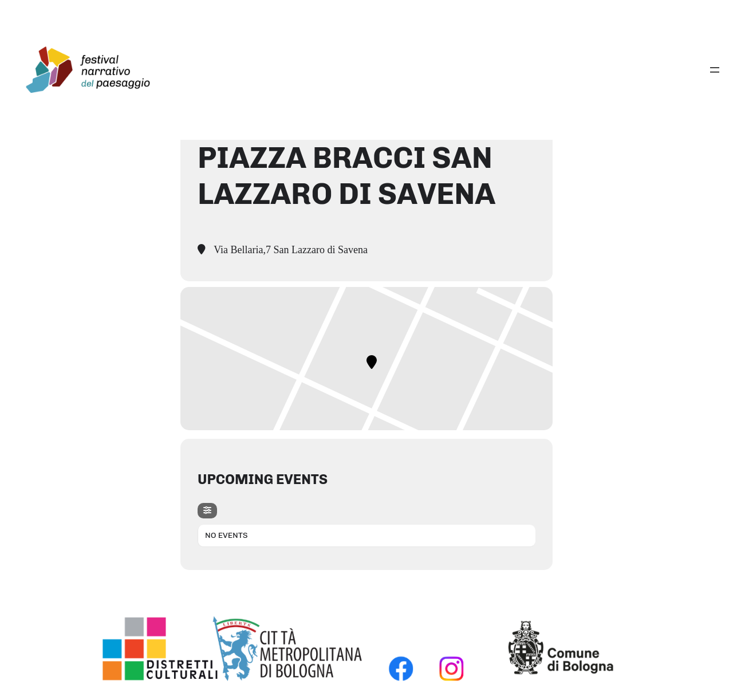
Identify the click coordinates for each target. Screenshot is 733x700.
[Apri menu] (715, 70)
